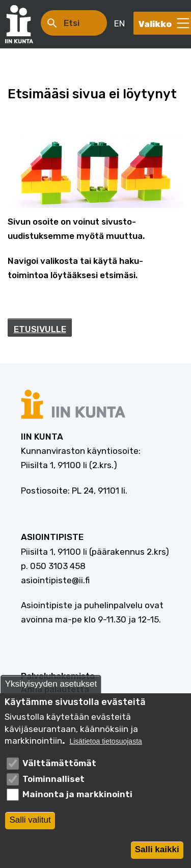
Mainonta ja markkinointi (77, 800)
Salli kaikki (157, 856)
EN (119, 23)
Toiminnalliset (53, 784)
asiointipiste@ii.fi (55, 580)
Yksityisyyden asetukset (51, 689)
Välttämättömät (59, 769)
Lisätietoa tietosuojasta (105, 748)
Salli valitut (30, 826)
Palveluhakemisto (58, 676)
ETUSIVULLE (40, 329)
